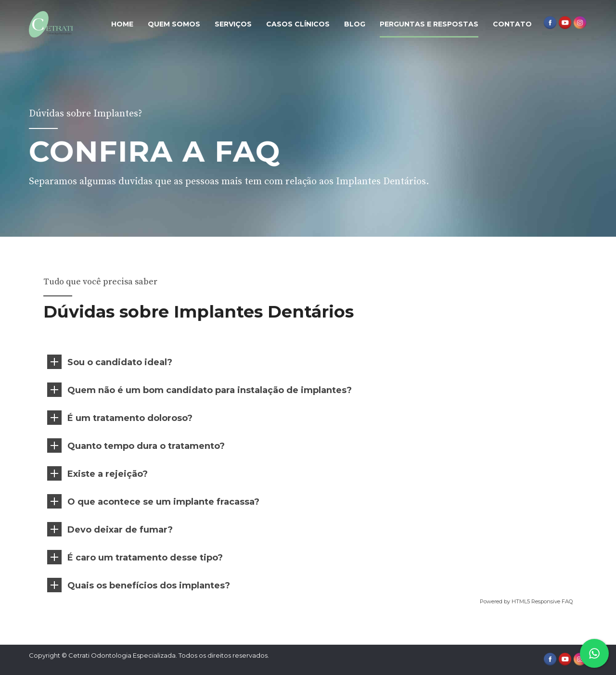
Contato (512, 24)
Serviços (233, 24)
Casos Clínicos (298, 24)
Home (122, 24)
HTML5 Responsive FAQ (542, 601)
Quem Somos (174, 24)
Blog (355, 24)
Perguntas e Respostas (429, 24)
